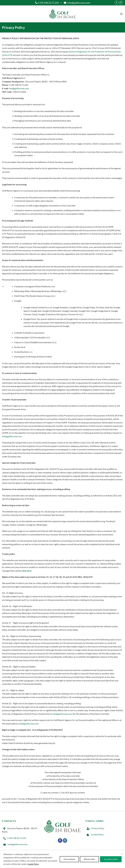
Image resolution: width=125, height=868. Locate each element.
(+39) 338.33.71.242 (47, 3)
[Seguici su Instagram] (121, 3)
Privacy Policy (95, 828)
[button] (121, 14)
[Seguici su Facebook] (117, 3)
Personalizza (69, 859)
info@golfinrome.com (77, 3)
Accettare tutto (111, 859)
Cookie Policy (33, 864)
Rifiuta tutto (89, 859)
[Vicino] (122, 854)
